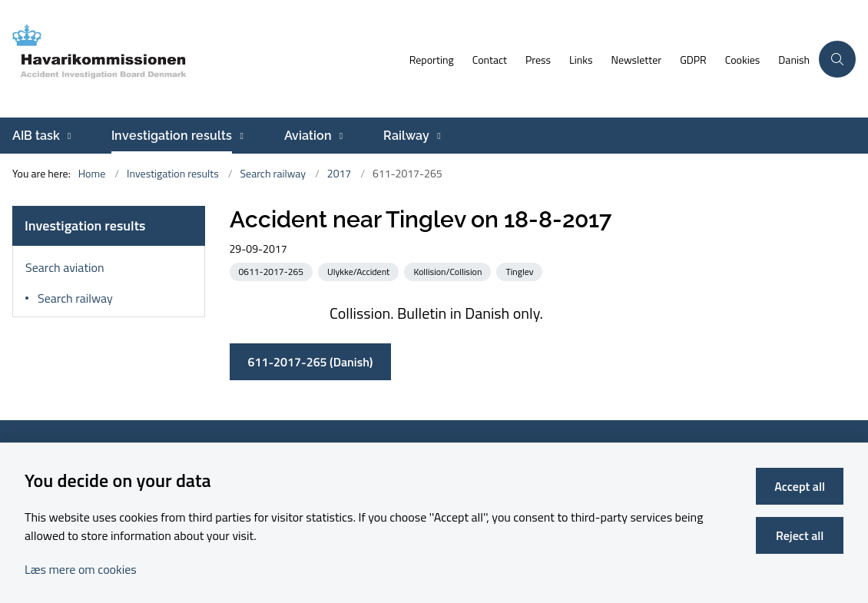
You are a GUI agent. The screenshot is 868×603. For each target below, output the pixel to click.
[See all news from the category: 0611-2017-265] (273, 271)
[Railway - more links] (437, 136)
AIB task (36, 136)
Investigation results (172, 136)
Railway (406, 136)
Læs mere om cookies (81, 569)
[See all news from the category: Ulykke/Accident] (360, 271)
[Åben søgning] (837, 59)
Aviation (308, 136)
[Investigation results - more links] (239, 136)
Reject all (800, 535)
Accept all (800, 486)
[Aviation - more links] (339, 136)
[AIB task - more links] (67, 136)
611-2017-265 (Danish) (311, 362)
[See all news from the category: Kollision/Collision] (449, 271)
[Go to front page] (200, 59)
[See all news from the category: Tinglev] (521, 271)
